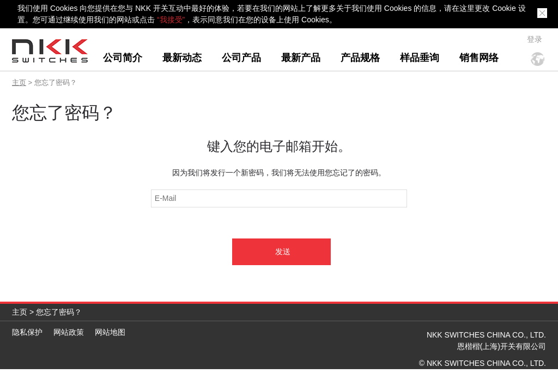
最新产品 (301, 58)
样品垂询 (420, 58)
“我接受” (171, 20)
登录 (535, 39)
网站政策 (69, 332)
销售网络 (479, 58)
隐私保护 (27, 332)
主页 (19, 82)
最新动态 (182, 58)
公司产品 (241, 58)
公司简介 (123, 58)
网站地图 (110, 332)
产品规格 (360, 58)
